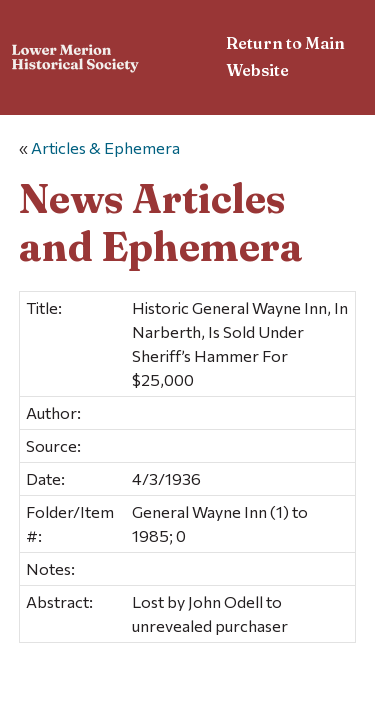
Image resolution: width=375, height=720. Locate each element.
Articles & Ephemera (105, 147)
